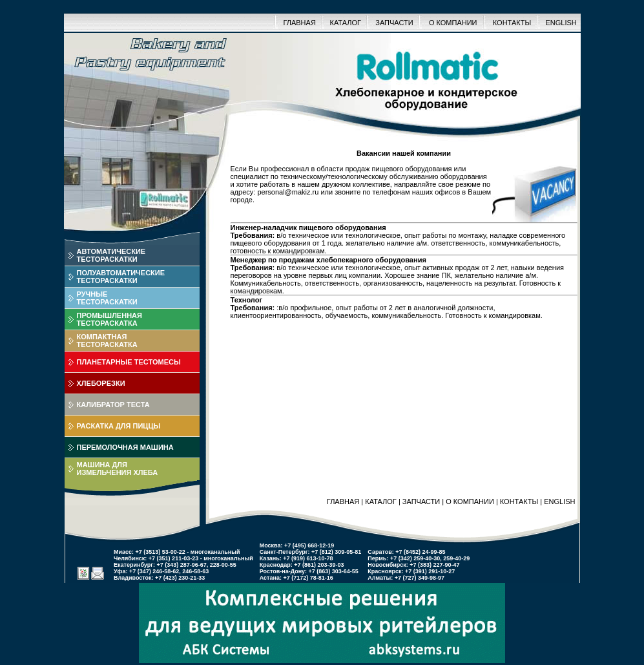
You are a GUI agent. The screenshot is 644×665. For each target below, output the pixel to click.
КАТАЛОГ (345, 23)
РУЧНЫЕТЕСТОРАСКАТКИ (107, 298)
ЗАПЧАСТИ (394, 23)
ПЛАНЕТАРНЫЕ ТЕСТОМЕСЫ (129, 362)
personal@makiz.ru (288, 192)
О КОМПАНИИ (453, 23)
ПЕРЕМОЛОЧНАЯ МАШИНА (125, 447)
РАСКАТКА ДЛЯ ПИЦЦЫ (119, 426)
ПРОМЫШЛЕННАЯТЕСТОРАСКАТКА (109, 319)
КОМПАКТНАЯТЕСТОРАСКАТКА (107, 341)
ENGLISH (561, 23)
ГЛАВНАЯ (299, 23)
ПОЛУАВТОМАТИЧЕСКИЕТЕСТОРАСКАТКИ (121, 277)
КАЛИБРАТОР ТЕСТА (113, 405)
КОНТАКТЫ (512, 23)
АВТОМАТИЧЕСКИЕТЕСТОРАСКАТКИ (111, 255)
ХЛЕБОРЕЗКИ (101, 383)
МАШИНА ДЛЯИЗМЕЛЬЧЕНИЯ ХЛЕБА (118, 469)
